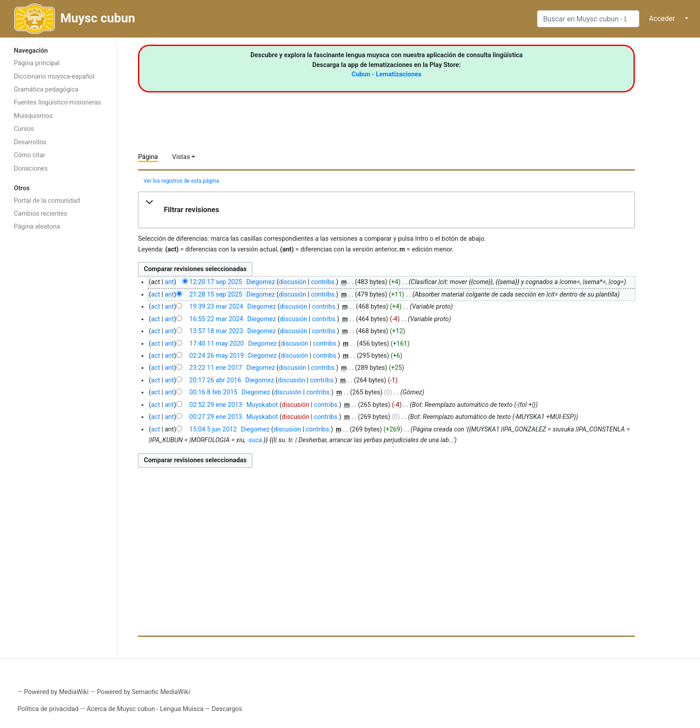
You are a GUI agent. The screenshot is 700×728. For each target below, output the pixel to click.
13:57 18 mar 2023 (216, 331)
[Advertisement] (58, 377)
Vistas (181, 157)
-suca (254, 440)
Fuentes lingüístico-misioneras (57, 103)
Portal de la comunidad (47, 201)
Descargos (227, 709)
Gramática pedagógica (46, 90)
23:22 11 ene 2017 (216, 368)
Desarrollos (30, 142)
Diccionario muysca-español (54, 77)
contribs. (324, 282)
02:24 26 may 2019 (217, 356)
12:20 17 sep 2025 (216, 282)
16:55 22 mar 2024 (216, 319)
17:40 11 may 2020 (217, 344)
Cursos (24, 129)
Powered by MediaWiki (56, 692)
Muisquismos (33, 116)
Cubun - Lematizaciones (387, 74)
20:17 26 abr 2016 (215, 380)
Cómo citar (29, 155)
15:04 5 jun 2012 (213, 429)
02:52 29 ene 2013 (216, 405)
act (155, 295)
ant (169, 282)
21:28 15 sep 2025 (216, 295)
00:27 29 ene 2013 (216, 417)
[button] (386, 210)
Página (148, 157)
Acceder (662, 19)
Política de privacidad (48, 709)
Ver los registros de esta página (181, 181)
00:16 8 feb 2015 (213, 392)
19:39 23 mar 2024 (216, 307)
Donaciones (31, 169)
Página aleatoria (37, 227)
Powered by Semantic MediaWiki (144, 692)
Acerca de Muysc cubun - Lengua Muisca (145, 709)
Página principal (37, 63)
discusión (292, 282)
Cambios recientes (40, 214)
